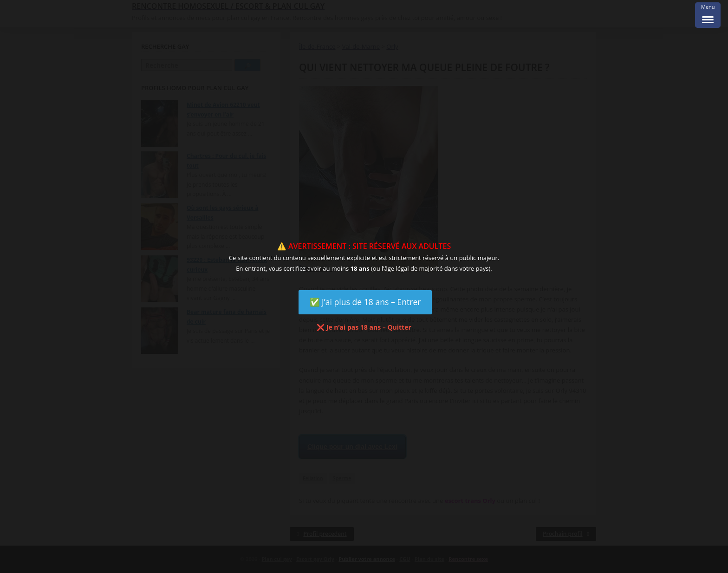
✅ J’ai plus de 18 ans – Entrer (365, 302)
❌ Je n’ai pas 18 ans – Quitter (364, 327)
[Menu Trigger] (708, 15)
